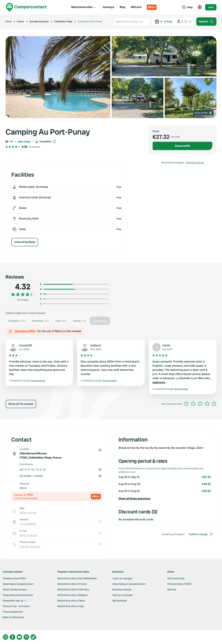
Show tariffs (182, 146)
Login (211, 7)
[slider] (200, 403)
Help (187, 7)
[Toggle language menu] (200, 7)
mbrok (166, 345)
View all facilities (25, 242)
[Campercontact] (26, 7)
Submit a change (195, 163)
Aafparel (96, 345)
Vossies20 (25, 345)
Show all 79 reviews (21, 404)
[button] (165, 499)
